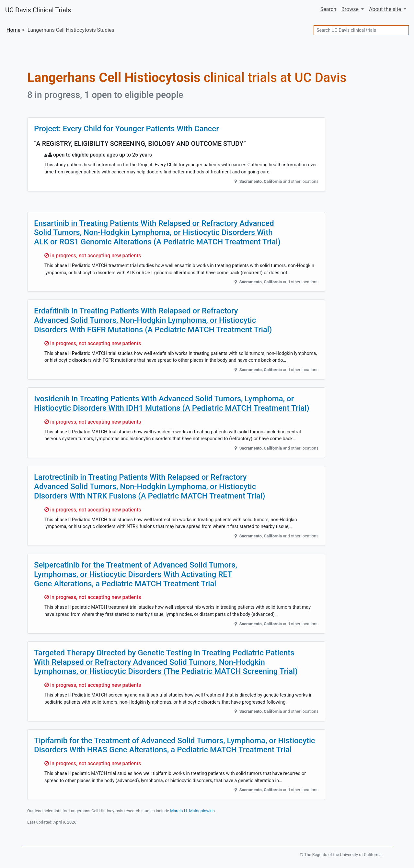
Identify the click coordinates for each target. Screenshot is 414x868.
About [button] (386, 9)
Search (328, 9)
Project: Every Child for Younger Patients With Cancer (126, 129)
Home (13, 30)
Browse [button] (351, 9)
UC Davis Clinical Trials (38, 10)
